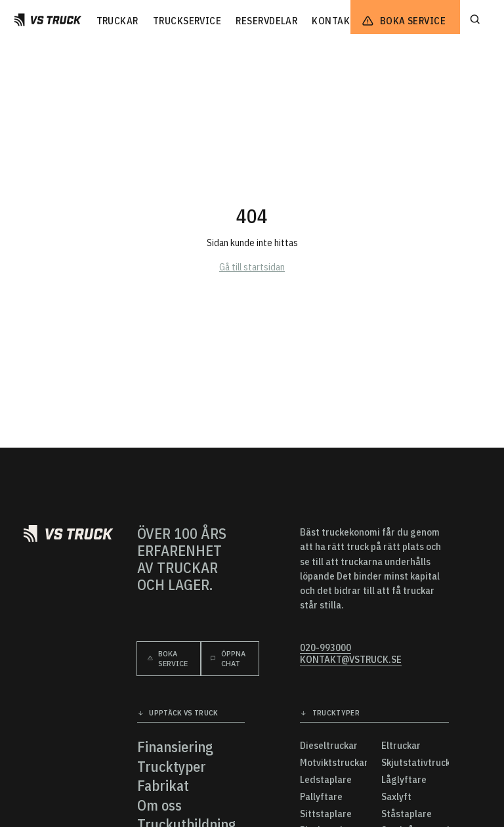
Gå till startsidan (252, 267)
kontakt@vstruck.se (351, 660)
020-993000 (325, 648)
